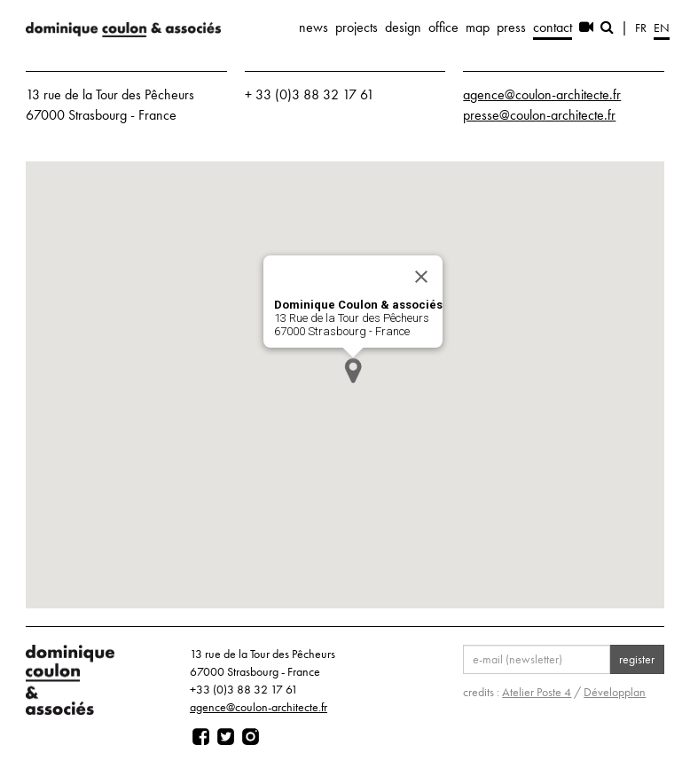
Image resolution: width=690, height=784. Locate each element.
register (637, 659)
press (511, 27)
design (403, 27)
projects (357, 27)
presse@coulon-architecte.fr (539, 115)
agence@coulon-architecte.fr (542, 94)
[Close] (421, 277)
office (443, 27)
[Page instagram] (251, 737)
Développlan (615, 692)
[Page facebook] (201, 737)
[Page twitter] (226, 737)
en (662, 27)
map (478, 27)
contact (553, 27)
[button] (353, 370)
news (314, 27)
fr (641, 27)
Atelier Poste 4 (537, 692)
